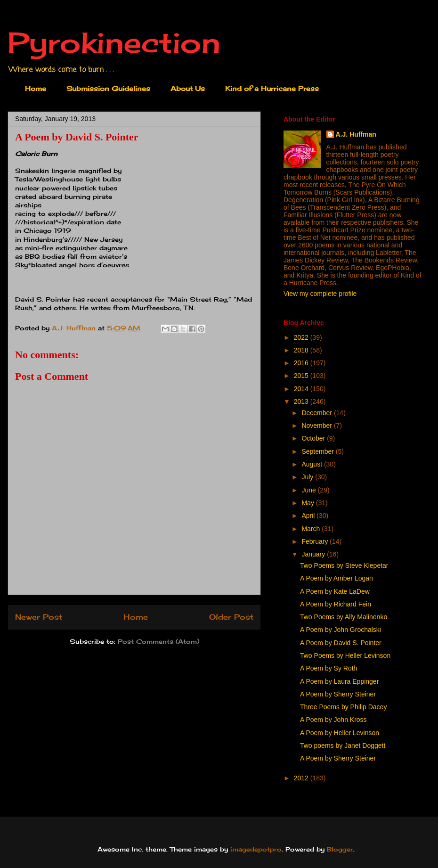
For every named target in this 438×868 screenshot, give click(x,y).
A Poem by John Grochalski (341, 630)
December (317, 413)
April (309, 516)
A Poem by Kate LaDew (335, 591)
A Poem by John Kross (333, 720)
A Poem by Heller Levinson (340, 733)
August (312, 464)
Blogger (340, 849)
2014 (302, 389)
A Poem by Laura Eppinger (339, 681)
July (308, 477)
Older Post (231, 617)
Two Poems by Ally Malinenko (344, 617)
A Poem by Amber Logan (337, 578)
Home (36, 88)
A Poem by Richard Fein (336, 604)
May (308, 503)
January (314, 554)
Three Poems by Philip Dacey (343, 707)
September (318, 451)
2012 (302, 778)
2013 (302, 401)
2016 (302, 363)
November (317, 426)
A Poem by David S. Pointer (341, 643)
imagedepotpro (256, 849)
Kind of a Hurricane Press (272, 88)
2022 (302, 337)
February (316, 541)
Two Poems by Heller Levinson (345, 655)
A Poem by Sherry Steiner (338, 694)
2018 (302, 350)
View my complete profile (320, 294)
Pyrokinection (114, 42)
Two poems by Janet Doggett (343, 745)
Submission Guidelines (108, 88)
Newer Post (39, 617)
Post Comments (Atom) (158, 641)
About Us (188, 88)
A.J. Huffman (356, 134)
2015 (302, 376)
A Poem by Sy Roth (328, 668)
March (312, 529)
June (309, 490)
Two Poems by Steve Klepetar (344, 565)
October (314, 438)
